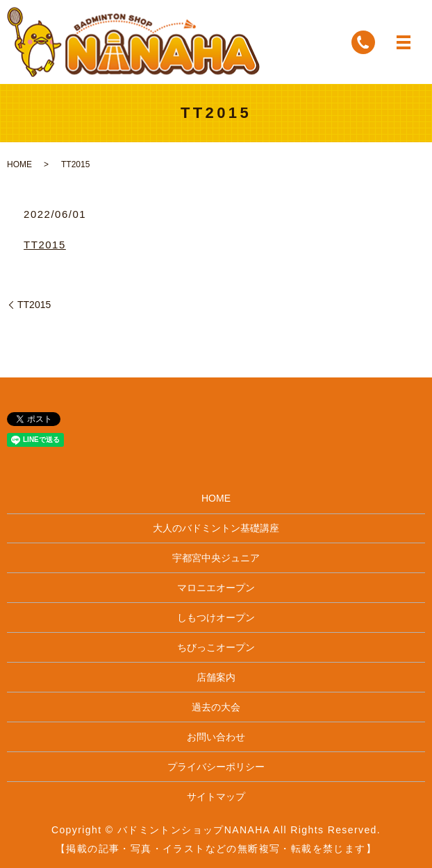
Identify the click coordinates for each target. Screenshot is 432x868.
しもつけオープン (216, 618)
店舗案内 (216, 677)
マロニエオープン (216, 588)
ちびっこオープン (216, 647)
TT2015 (45, 245)
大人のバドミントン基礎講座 (216, 528)
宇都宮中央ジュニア (216, 558)
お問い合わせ (216, 737)
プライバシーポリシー (216, 767)
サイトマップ (216, 797)
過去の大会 (216, 707)
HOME (19, 164)
